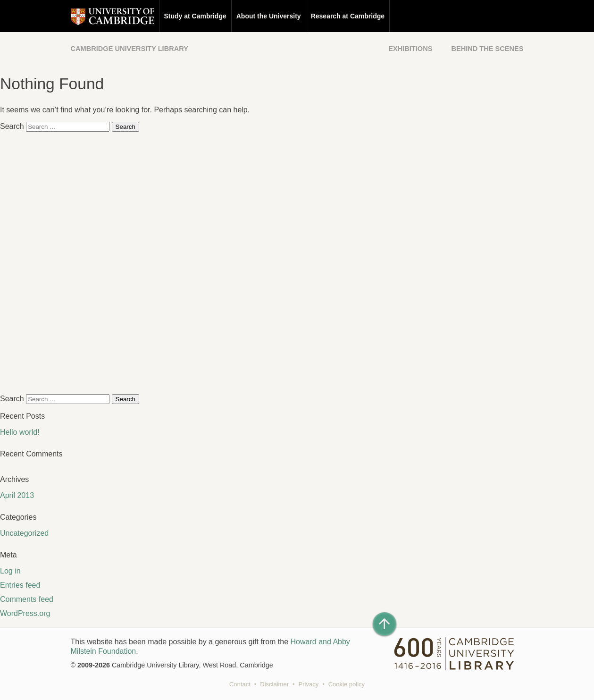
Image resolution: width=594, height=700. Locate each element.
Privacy (309, 684)
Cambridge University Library (130, 49)
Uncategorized (24, 533)
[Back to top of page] (385, 624)
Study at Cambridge (195, 16)
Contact (240, 684)
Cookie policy (347, 684)
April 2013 (17, 495)
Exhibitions (410, 49)
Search (12, 126)
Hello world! (20, 432)
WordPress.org (25, 613)
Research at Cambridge (348, 16)
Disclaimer (274, 684)
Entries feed (20, 585)
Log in (10, 571)
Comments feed (27, 599)
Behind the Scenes (487, 49)
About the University (269, 16)
